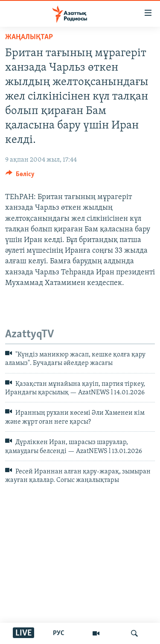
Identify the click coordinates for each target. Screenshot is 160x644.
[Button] (20, 176)
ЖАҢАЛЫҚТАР (29, 37)
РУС (59, 633)
